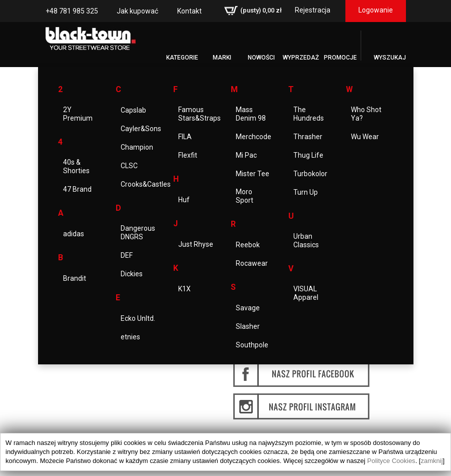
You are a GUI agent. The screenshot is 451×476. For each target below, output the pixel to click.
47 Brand (77, 189)
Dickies (132, 274)
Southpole (252, 345)
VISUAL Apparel (306, 293)
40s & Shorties (76, 166)
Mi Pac (246, 155)
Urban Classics (306, 241)
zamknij (431, 461)
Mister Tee (253, 174)
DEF (127, 255)
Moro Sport (245, 196)
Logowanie (376, 10)
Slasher (248, 326)
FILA (185, 137)
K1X (184, 289)
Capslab (133, 110)
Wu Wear (365, 137)
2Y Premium (78, 114)
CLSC (129, 166)
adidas (74, 234)
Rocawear (252, 263)
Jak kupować (137, 11)
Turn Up (306, 192)
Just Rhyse (196, 244)
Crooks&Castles (146, 184)
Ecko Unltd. (138, 318)
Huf (184, 200)
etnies (130, 337)
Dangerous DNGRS (138, 232)
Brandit (75, 278)
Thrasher (308, 137)
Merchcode (254, 137)
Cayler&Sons (141, 129)
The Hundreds (309, 114)
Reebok (248, 245)
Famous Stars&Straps (199, 114)
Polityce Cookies (391, 461)
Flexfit (188, 155)
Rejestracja (313, 10)
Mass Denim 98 (251, 114)
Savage (248, 308)
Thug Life (308, 155)
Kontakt (189, 11)
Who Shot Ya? (366, 114)
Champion (137, 147)
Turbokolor (310, 174)
